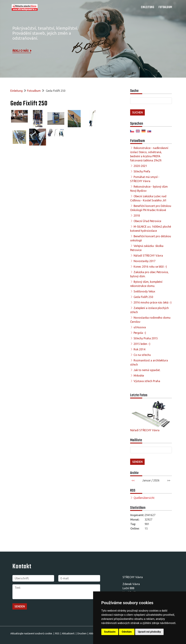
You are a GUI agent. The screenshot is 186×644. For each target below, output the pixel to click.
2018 (137, 216)
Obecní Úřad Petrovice (147, 221)
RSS (57, 633)
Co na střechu (142, 355)
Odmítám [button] (127, 632)
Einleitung (148, 7)
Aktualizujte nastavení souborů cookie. (31, 633)
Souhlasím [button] (110, 632)
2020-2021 (140, 166)
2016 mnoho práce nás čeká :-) (153, 302)
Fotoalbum (165, 7)
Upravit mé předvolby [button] (149, 632)
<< (133, 480)
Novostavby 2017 (145, 261)
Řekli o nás (22, 51)
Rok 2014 (139, 349)
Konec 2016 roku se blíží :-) (150, 267)
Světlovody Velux (144, 291)
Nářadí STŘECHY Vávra (148, 256)
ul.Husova (140, 327)
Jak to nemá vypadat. (147, 370)
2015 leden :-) (142, 344)
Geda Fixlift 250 (143, 297)
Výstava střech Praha (147, 381)
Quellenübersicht (144, 498)
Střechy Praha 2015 (146, 338)
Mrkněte (139, 376)
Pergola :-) (140, 333)
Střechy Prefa (142, 171)
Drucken (82, 633)
